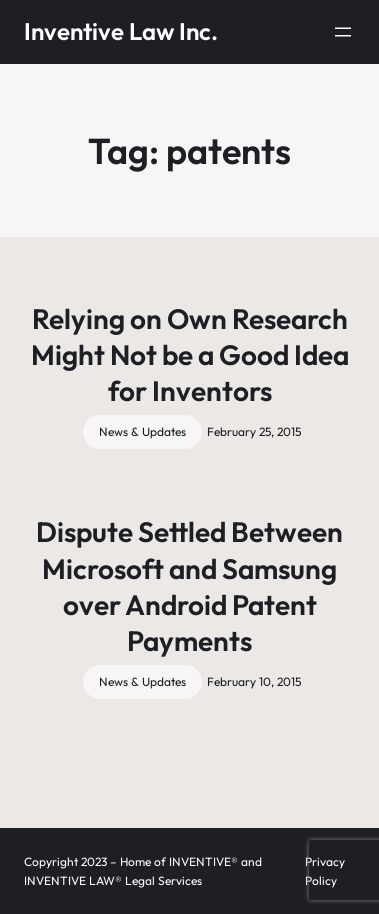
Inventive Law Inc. (121, 31)
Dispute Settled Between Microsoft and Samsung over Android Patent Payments (189, 586)
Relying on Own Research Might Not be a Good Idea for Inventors (190, 355)
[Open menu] (343, 32)
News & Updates (142, 431)
